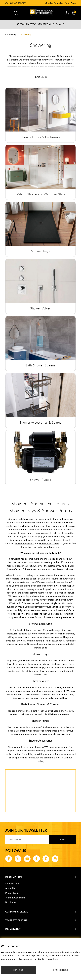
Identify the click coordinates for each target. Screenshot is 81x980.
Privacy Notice (13, 893)
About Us (10, 888)
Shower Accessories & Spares (40, 422)
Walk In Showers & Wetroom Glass (40, 194)
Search (16, 13)
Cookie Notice (45, 959)
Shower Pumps (41, 480)
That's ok (18, 970)
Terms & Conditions (15, 898)
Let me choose (59, 970)
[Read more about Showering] (40, 77)
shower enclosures (25, 543)
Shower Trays (40, 251)
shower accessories (49, 543)
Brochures (11, 902)
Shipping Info (12, 884)
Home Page (11, 34)
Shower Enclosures (40, 624)
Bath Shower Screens (40, 365)
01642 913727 (18, 3)
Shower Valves (40, 308)
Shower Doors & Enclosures (40, 137)
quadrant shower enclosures (42, 634)
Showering (26, 34)
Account (67, 13)
